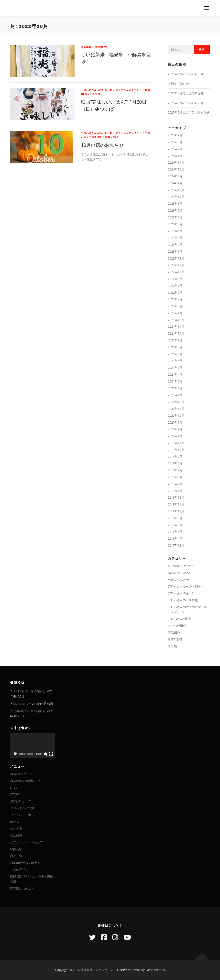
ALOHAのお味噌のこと (26, 781)
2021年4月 (175, 374)
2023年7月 (175, 210)
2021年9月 (175, 340)
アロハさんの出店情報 (183, 600)
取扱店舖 (16, 849)
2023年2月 (175, 245)
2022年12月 (176, 258)
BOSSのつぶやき (179, 573)
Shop (14, 787)
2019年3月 (175, 477)
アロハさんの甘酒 (22, 808)
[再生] (16, 754)
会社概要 (16, 835)
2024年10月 (176, 169)
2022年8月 (175, 279)
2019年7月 (175, 457)
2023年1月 (175, 251)
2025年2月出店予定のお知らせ (189, 112)
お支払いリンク (21, 801)
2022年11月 (176, 265)
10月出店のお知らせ (102, 145)
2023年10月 (176, 197)
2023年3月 (175, 238)
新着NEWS (101, 47)
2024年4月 (175, 183)
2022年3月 (175, 306)
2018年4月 (175, 538)
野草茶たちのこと (22, 888)
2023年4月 (175, 231)
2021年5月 (175, 368)
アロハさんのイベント (129, 90)
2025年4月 (175, 135)
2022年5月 (175, 293)
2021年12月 (176, 320)
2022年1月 (175, 313)
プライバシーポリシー (25, 815)
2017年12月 (176, 545)
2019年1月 (175, 491)
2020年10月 (176, 416)
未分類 (96, 94)
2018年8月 (175, 525)
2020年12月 (176, 402)
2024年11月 (176, 162)
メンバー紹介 (177, 626)
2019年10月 (176, 450)
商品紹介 (86, 47)
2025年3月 (175, 142)
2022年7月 (175, 286)
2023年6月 (175, 217)
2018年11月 (176, 504)
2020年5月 (175, 422)
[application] (33, 745)
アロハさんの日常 (180, 619)
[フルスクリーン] (51, 754)
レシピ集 (16, 829)
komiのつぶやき (179, 579)
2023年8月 (175, 204)
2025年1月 (175, 156)
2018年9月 (175, 518)
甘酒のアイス (19, 869)
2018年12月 (176, 497)
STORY (15, 794)
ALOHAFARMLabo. (181, 566)
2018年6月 (175, 532)
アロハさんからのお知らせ (97, 90)
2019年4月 (175, 470)
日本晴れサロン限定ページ (28, 863)
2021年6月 (175, 361)
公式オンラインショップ (27, 842)
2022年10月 (176, 272)
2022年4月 (175, 299)
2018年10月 (176, 511)
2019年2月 (175, 484)
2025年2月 (175, 149)
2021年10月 (176, 333)
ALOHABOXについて (24, 774)
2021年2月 (175, 388)
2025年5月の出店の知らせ (186, 74)
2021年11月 (176, 326)
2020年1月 (175, 436)
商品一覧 (16, 856)
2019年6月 (175, 463)
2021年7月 (175, 354)
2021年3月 (175, 381)
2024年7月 (175, 176)
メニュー (206, 8)
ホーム (15, 822)
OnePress (124, 970)
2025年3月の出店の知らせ (186, 103)
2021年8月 (175, 347)
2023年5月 (175, 224)
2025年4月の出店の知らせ (186, 93)
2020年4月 (175, 429)
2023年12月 (176, 190)
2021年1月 (175, 395)
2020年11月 (176, 409)
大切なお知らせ (178, 84)
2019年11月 (176, 443)
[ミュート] (46, 754)
